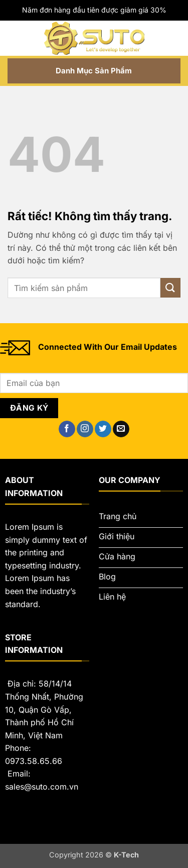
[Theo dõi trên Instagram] (85, 429)
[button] (14, 38)
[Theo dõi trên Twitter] (103, 429)
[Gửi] (170, 288)
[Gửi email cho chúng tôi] (121, 429)
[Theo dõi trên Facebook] (67, 429)
